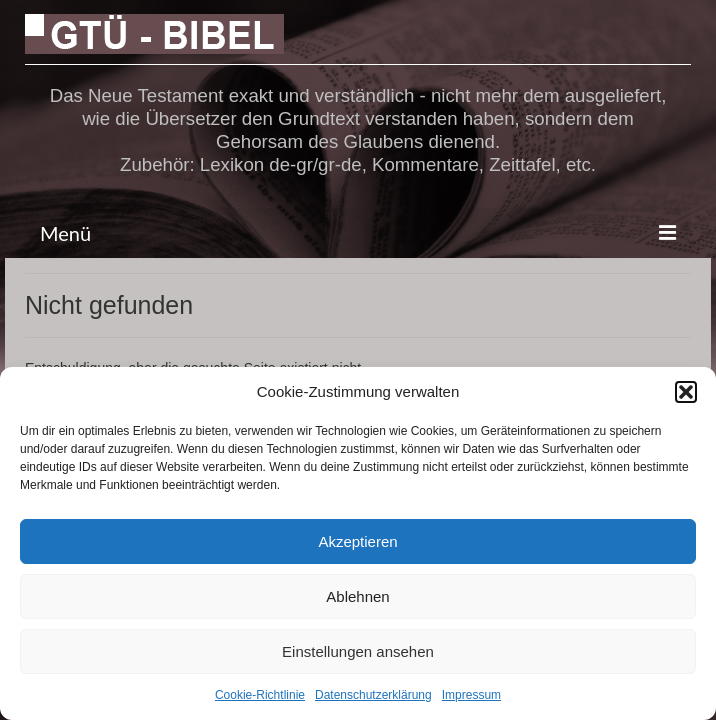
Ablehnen (357, 596)
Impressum (471, 695)
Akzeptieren (357, 541)
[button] (686, 392)
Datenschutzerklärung (373, 695)
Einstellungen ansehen (358, 651)
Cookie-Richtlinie (260, 695)
